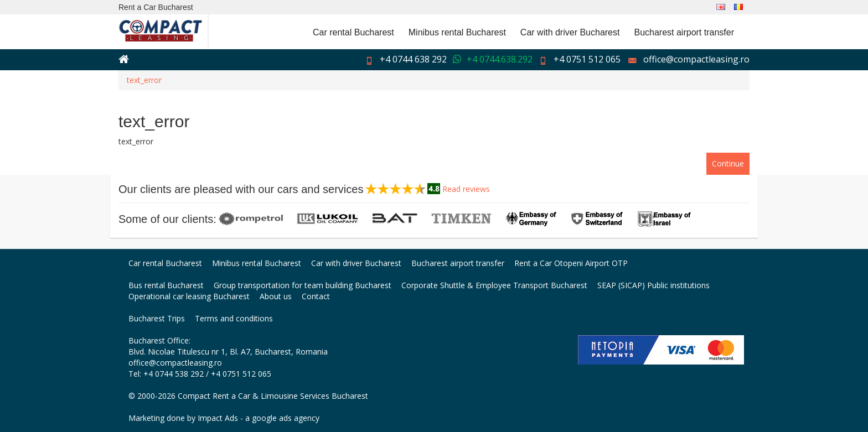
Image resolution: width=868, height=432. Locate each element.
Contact (316, 296)
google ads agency (286, 418)
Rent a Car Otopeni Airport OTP (571, 263)
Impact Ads (218, 418)
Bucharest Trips (157, 318)
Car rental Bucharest (353, 32)
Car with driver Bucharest (570, 32)
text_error (144, 80)
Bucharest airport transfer (684, 32)
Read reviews (466, 189)
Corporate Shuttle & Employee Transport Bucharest (494, 285)
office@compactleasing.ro (696, 59)
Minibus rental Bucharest (457, 32)
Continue (728, 163)
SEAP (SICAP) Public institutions (653, 285)
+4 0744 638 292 (413, 59)
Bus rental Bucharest (166, 285)
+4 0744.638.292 (500, 59)
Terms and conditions (234, 318)
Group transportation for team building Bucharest (303, 285)
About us (276, 296)
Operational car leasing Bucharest (189, 296)
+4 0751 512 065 (587, 59)
